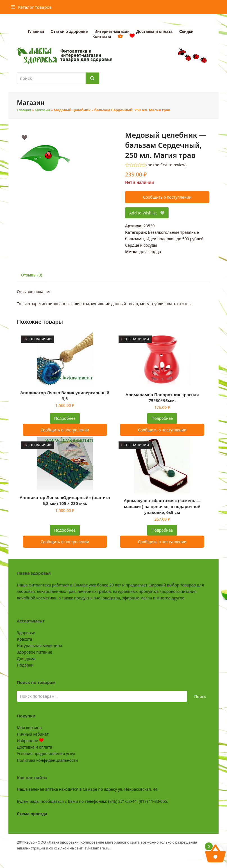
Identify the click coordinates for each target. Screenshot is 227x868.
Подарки (25, 665)
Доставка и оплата (34, 747)
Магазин (42, 110)
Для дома (26, 659)
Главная (24, 110)
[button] (31, 7)
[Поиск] (92, 78)
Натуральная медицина (39, 646)
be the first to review (166, 165)
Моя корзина (29, 728)
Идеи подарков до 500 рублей (175, 239)
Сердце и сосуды (141, 245)
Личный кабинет (33, 734)
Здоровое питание (35, 652)
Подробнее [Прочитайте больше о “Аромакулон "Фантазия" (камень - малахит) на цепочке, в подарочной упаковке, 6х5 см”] (162, 530)
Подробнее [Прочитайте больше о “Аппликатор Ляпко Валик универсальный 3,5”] (65, 418)
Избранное (30, 741)
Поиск (200, 696)
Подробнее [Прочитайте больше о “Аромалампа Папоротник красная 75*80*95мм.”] (162, 418)
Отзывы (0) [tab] (32, 275)
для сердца (150, 252)
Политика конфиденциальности (47, 760)
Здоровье (26, 633)
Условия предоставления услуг (46, 753)
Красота (24, 639)
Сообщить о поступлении (167, 197)
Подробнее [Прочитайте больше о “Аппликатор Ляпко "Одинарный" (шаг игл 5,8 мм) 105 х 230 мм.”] (65, 530)
